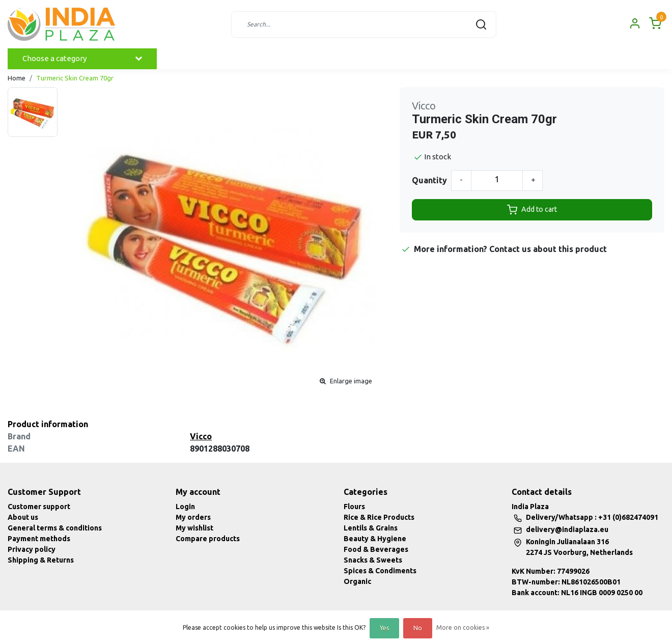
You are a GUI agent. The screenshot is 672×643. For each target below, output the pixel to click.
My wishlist (194, 528)
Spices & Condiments (380, 571)
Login (185, 507)
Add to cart (532, 210)
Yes (384, 628)
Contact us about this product (548, 249)
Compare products (208, 539)
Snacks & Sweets (373, 560)
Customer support (39, 507)
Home (17, 78)
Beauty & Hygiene (375, 539)
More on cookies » (463, 627)
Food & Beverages (376, 549)
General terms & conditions (55, 528)
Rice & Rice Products (379, 517)
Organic (357, 581)
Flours (354, 507)
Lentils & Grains (371, 528)
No (418, 628)
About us (23, 517)
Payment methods (39, 539)
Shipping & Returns (41, 560)
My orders (193, 517)
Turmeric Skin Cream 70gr (75, 78)
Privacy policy (32, 549)
